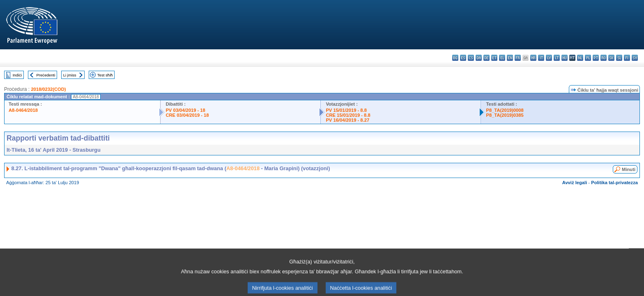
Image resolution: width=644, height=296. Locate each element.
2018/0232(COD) (48, 89)
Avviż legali (575, 183)
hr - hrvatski (533, 58)
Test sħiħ (105, 75)
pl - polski (588, 58)
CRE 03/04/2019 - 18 (187, 115)
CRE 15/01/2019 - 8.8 (348, 115)
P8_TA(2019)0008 (505, 110)
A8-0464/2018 (23, 110)
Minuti (629, 169)
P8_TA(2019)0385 (505, 115)
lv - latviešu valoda (549, 58)
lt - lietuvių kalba (557, 58)
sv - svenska (635, 58)
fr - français (518, 58)
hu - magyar (565, 58)
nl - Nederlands (580, 58)
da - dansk (479, 58)
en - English (510, 58)
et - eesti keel (494, 58)
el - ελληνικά (502, 58)
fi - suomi (627, 58)
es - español (463, 58)
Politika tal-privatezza (614, 183)
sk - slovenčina (611, 58)
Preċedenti (46, 75)
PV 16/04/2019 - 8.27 (347, 120)
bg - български (455, 58)
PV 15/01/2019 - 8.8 (346, 110)
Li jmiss (70, 75)
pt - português (596, 58)
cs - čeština (471, 58)
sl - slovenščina (619, 58)
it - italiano (541, 58)
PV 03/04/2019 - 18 (185, 110)
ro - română (604, 58)
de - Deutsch (486, 58)
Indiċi (17, 75)
